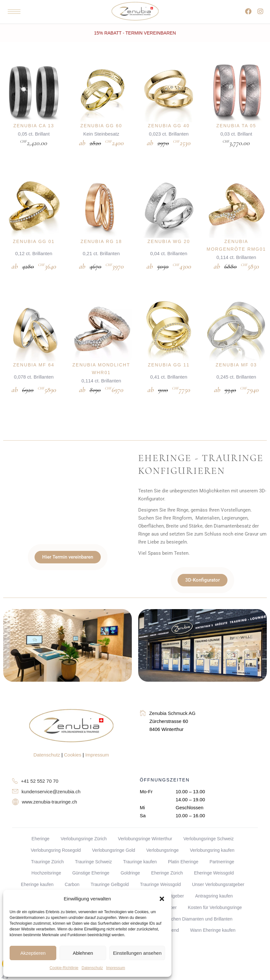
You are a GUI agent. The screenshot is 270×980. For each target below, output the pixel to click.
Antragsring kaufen (214, 878)
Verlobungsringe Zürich (84, 820)
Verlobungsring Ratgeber (159, 878)
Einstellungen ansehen (137, 953)
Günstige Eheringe (91, 855)
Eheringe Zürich (167, 855)
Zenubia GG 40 (169, 126)
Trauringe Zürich (47, 843)
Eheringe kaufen (37, 866)
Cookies (73, 737)
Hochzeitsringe (46, 855)
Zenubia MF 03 (236, 353)
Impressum (116, 968)
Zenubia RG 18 (101, 235)
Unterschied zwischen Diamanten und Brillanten (185, 900)
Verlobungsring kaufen (212, 832)
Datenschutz (92, 968)
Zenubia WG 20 (169, 235)
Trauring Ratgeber (105, 878)
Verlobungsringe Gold (114, 832)
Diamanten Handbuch (54, 878)
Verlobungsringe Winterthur (145, 820)
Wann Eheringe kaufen (213, 912)
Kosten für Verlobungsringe (215, 889)
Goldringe (130, 855)
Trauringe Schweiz (93, 843)
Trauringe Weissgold (161, 866)
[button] (162, 899)
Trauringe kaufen (140, 843)
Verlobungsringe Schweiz (208, 820)
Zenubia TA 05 (236, 126)
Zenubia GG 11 (169, 353)
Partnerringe (222, 843)
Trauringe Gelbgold (110, 866)
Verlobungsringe (162, 832)
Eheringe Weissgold (214, 855)
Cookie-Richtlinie (64, 968)
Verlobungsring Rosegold (56, 832)
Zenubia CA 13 (34, 126)
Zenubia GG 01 (34, 235)
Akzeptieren (33, 953)
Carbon (72, 866)
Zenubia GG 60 (101, 126)
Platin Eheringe (183, 843)
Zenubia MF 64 (34, 353)
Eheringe (41, 820)
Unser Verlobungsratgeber (218, 866)
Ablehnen (83, 953)
